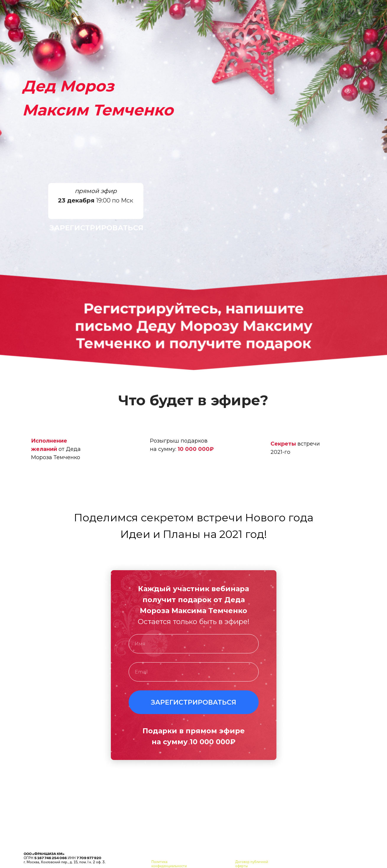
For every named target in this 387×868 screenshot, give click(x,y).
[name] (194, 644)
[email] (194, 672)
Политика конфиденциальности (169, 864)
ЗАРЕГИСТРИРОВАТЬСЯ (96, 228)
